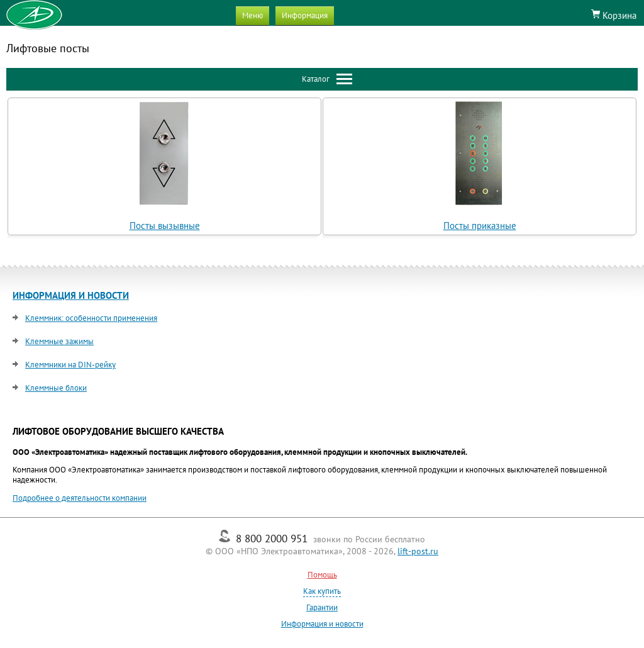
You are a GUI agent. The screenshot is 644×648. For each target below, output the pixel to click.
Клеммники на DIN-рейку (70, 365)
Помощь (322, 575)
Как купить (322, 591)
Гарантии (322, 607)
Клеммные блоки (56, 388)
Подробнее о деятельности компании (80, 498)
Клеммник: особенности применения (91, 318)
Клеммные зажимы (59, 341)
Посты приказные (480, 226)
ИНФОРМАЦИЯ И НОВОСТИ (71, 295)
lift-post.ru (418, 551)
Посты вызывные (165, 226)
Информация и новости (322, 624)
